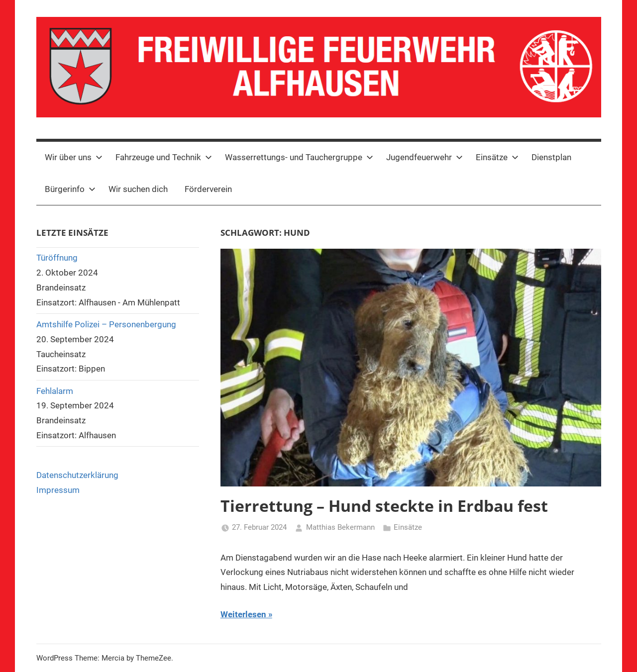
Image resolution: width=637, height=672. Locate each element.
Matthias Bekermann (340, 527)
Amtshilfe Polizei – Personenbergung (106, 324)
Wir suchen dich (138, 189)
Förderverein (208, 189)
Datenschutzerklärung (77, 475)
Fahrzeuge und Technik (164, 157)
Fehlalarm (55, 391)
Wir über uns (74, 157)
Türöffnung (57, 258)
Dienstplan (551, 157)
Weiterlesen (243, 614)
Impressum (58, 490)
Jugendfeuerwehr (425, 157)
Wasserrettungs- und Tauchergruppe (299, 157)
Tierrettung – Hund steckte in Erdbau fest (384, 506)
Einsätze (497, 157)
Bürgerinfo (70, 189)
